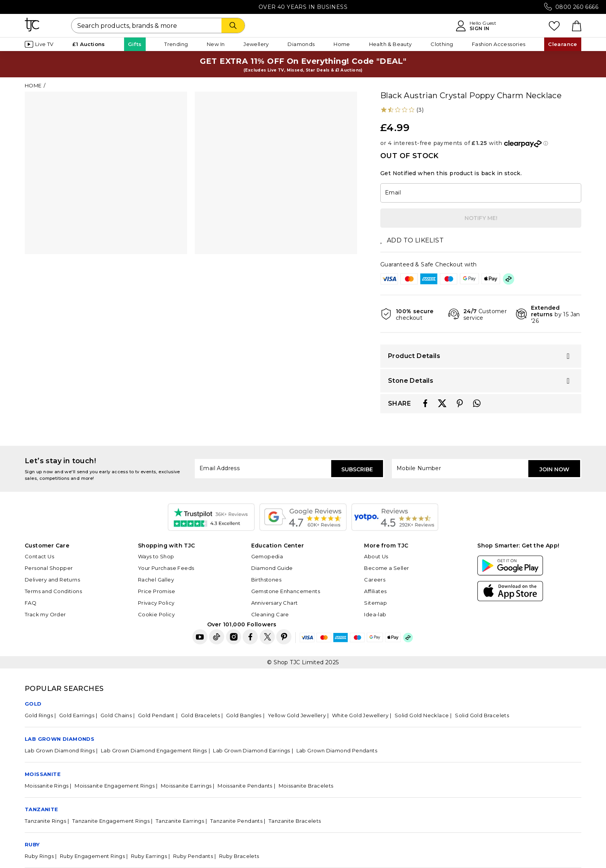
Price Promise (157, 591)
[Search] (233, 26)
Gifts (135, 44)
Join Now (554, 469)
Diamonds (301, 44)
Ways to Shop (156, 556)
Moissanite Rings (47, 786)
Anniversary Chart (275, 603)
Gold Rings (39, 715)
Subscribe (357, 469)
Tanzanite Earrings (180, 821)
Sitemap (375, 603)
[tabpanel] (106, 173)
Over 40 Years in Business (303, 7)
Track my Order (45, 614)
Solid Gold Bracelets (482, 715)
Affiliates (375, 591)
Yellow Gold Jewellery (297, 715)
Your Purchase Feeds (166, 568)
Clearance (563, 44)
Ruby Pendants (193, 856)
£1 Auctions (89, 44)
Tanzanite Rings (45, 821)
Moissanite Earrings (186, 786)
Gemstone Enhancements (286, 591)
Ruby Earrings (149, 856)
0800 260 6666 (577, 7)
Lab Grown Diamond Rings (60, 750)
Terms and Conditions (53, 591)
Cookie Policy (156, 614)
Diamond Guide (272, 568)
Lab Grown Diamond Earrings (251, 750)
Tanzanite (42, 809)
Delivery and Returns (52, 580)
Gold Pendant (156, 715)
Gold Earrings (77, 715)
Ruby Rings (39, 856)
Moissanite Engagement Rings (115, 786)
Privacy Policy (156, 603)
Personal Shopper (49, 568)
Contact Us (39, 556)
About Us (376, 556)
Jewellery (256, 44)
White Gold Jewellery (360, 715)
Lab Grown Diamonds (60, 739)
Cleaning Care (270, 614)
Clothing (442, 44)
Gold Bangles (244, 715)
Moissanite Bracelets (306, 786)
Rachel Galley (156, 580)
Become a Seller (386, 568)
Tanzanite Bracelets (295, 821)
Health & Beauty (391, 44)
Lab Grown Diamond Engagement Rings (154, 750)
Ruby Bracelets (239, 856)
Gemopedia (267, 556)
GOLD (33, 704)
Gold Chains (116, 715)
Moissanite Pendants (245, 786)
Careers (375, 580)
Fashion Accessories (499, 44)
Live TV (39, 44)
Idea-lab (375, 614)
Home (342, 44)
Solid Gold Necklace (422, 715)
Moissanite (43, 774)
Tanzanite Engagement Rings (111, 821)
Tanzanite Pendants (236, 821)
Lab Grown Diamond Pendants (337, 750)
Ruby (32, 844)
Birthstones (266, 580)
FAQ (31, 603)
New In (216, 44)
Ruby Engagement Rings (92, 856)
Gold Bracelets (201, 715)
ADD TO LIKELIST (412, 240)
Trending (176, 44)
